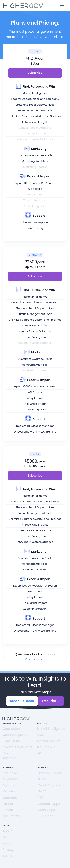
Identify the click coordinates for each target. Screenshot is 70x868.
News (7, 837)
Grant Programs (50, 785)
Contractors (12, 729)
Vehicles (9, 791)
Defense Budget (50, 773)
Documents (11, 816)
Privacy (8, 850)
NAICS (42, 791)
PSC (41, 798)
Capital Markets (49, 741)
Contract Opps (49, 804)
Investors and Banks (18, 747)
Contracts (10, 798)
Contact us (36, 659)
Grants (8, 804)
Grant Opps (46, 810)
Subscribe (35, 73)
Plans (7, 843)
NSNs (42, 779)
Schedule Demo (22, 701)
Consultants (12, 741)
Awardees (10, 779)
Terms (7, 856)
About (7, 831)
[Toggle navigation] (62, 6)
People (8, 810)
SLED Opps (46, 816)
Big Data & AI (47, 747)
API (39, 753)
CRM (40, 735)
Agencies (10, 785)
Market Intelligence (51, 729)
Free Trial (51, 701)
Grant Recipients (15, 735)
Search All (10, 773)
